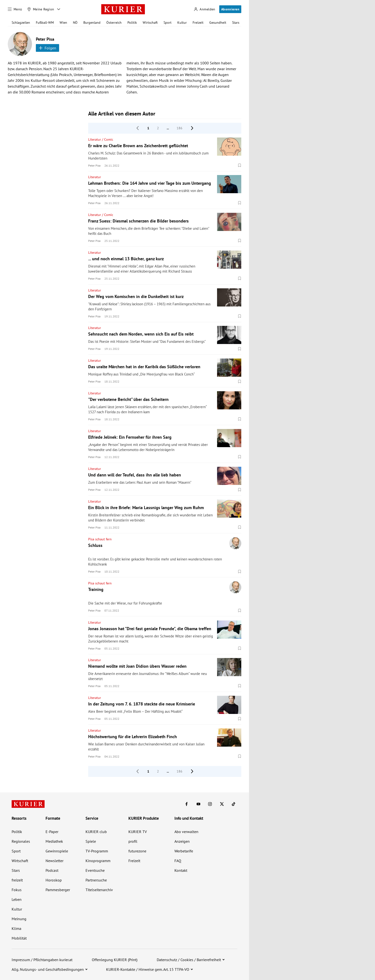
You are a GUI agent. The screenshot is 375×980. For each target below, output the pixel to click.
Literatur (95, 177)
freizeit (17, 880)
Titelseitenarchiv (99, 890)
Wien (63, 23)
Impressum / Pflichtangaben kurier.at (42, 960)
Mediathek (54, 841)
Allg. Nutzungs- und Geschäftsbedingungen (48, 969)
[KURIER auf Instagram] (210, 804)
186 (180, 128)
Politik (132, 23)
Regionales (21, 841)
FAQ (178, 861)
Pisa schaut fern (100, 539)
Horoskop (54, 880)
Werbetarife (184, 851)
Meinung (19, 919)
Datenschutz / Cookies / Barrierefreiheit (189, 960)
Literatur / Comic (101, 139)
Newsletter (55, 861)
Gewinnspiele (57, 851)
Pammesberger (58, 890)
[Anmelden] (204, 9)
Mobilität (19, 938)
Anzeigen (182, 841)
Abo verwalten (186, 832)
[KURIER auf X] (222, 804)
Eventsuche (95, 870)
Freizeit (198, 23)
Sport (168, 23)
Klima (16, 928)
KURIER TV (138, 832)
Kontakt (181, 870)
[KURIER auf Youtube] (198, 804)
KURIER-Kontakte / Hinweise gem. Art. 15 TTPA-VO (148, 969)
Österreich (114, 23)
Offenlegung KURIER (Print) (115, 960)
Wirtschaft (150, 23)
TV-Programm (97, 851)
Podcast (52, 870)
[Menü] (15, 9)
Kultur (182, 23)
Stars (236, 23)
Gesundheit (218, 23)
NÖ (75, 23)
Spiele (91, 841)
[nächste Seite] (192, 128)
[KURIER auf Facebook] (187, 804)
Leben (17, 899)
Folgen (47, 48)
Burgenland (92, 23)
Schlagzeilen (21, 23)
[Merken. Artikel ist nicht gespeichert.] (240, 165)
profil (133, 841)
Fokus (17, 890)
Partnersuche (96, 880)
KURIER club (96, 832)
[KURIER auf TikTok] (234, 804)
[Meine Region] (41, 9)
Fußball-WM (45, 23)
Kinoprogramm (98, 861)
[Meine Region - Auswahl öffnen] (59, 9)
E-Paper (52, 832)
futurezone (137, 851)
